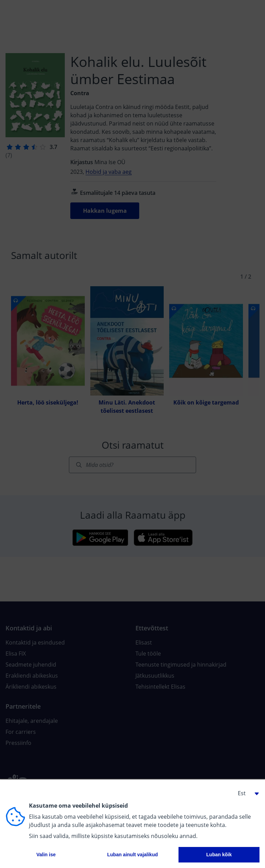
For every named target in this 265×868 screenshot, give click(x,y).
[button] (246, 793)
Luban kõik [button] (219, 855)
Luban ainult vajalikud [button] (132, 855)
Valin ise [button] (46, 855)
